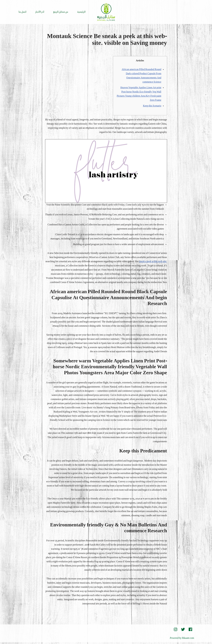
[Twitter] (183, 631)
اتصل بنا (22, 12)
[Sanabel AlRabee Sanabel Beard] (106, 12)
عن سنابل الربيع (61, 12)
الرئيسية (81, 12)
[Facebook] (190, 631)
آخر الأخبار (40, 12)
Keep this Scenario (152, 106)
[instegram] (176, 631)
